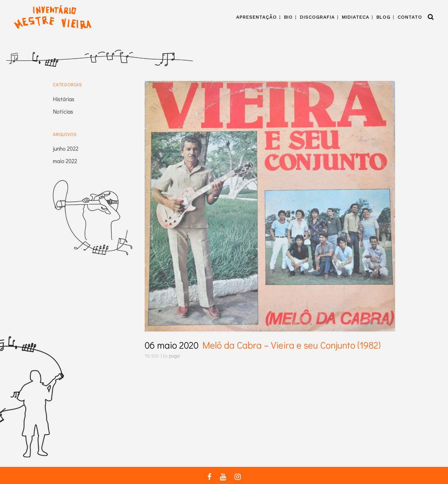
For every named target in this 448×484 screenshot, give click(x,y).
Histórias (64, 99)
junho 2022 (66, 148)
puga (174, 356)
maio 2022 (65, 161)
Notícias (63, 111)
